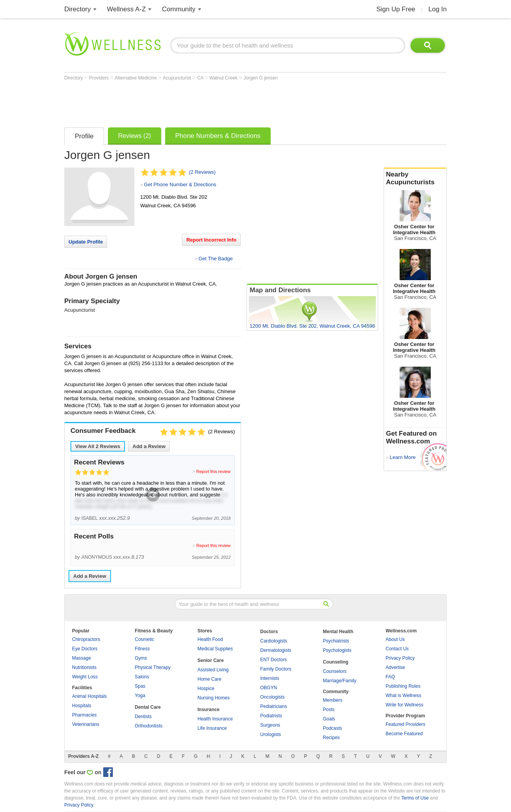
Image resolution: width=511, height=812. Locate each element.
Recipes (331, 738)
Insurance (209, 710)
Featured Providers (405, 724)
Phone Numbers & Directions (218, 136)
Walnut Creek (224, 78)
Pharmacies (84, 715)
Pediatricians (274, 706)
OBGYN (269, 688)
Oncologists (272, 697)
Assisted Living (213, 670)
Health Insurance (215, 719)
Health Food (210, 639)
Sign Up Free (396, 9)
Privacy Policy (400, 658)
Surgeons (270, 725)
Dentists (143, 717)
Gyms (141, 658)
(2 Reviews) (202, 172)
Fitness (142, 649)
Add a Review (149, 446)
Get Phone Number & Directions (180, 184)
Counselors (335, 671)
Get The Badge (215, 259)
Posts (329, 710)
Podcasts (332, 728)
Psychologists (337, 650)
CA (201, 78)
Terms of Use (415, 798)
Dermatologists (276, 650)
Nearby (415, 178)
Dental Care (148, 707)
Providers (99, 78)
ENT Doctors (273, 660)
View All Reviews (98, 446)
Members (333, 700)
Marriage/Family (340, 681)
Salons (142, 677)
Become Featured (404, 734)
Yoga (140, 695)
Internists (270, 678)
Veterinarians (86, 724)
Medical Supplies (215, 649)
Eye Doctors (85, 649)
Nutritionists (84, 667)
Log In (438, 9)
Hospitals (82, 706)
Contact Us (397, 649)
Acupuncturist (178, 78)
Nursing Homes (214, 698)
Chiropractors (86, 639)
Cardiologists (274, 641)
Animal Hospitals (89, 696)
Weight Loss (85, 677)
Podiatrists (271, 716)
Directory (78, 9)
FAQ (390, 677)
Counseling (336, 662)
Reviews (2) (134, 136)
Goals (329, 719)
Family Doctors (276, 669)
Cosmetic (144, 639)
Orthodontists (149, 726)
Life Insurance (212, 728)
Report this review (213, 471)
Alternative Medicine (137, 78)
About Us (395, 639)
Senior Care (211, 660)
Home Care (209, 679)
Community (179, 9)
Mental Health (338, 632)
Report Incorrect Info (211, 240)
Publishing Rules (403, 686)
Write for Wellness (404, 705)
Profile (84, 136)
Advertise (395, 667)
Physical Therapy (153, 667)
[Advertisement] (206, 102)
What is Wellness (404, 695)
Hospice (206, 688)
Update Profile (86, 242)
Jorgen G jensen (261, 78)
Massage (82, 658)
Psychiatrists (336, 641)
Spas (140, 686)
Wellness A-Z (127, 9)
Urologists (270, 734)
